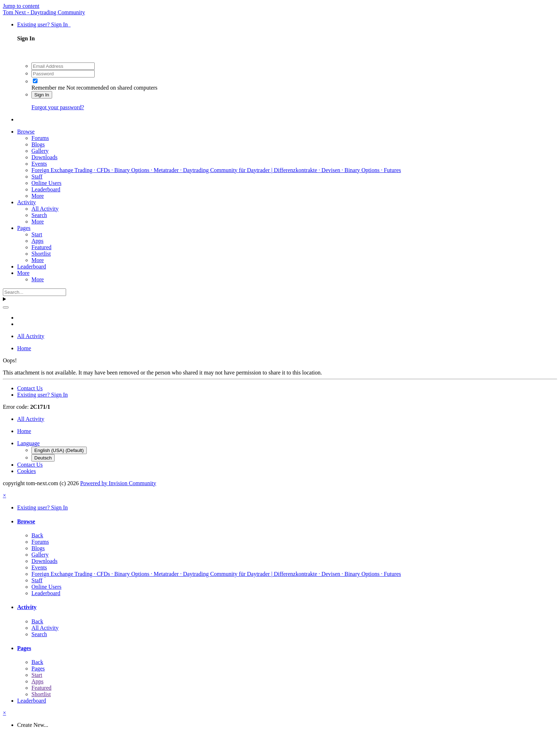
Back (37, 535)
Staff (37, 177)
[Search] (34, 292)
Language (28, 443)
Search (39, 215)
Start (37, 234)
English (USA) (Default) (59, 450)
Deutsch (43, 458)
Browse (26, 132)
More (38, 196)
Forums (40, 138)
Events (39, 164)
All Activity (45, 209)
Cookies (26, 471)
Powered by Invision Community (118, 483)
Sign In (42, 95)
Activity (26, 202)
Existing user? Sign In (44, 24)
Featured (41, 247)
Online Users (46, 183)
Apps (37, 241)
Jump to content (21, 6)
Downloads (44, 157)
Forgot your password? (58, 107)
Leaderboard (46, 189)
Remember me (48, 88)
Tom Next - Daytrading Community (44, 12)
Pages (24, 228)
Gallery (40, 151)
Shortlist (41, 254)
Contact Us (30, 388)
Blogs (38, 144)
